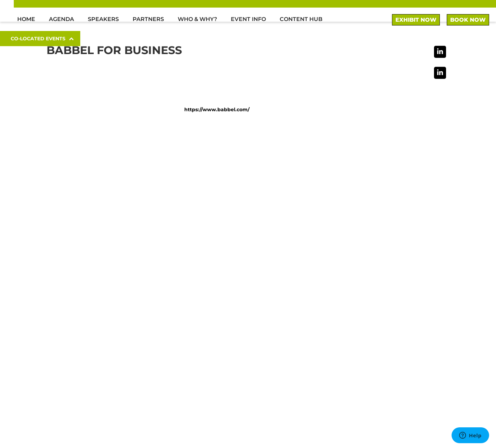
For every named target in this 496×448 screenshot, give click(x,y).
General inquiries (354, 356)
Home (26, 19)
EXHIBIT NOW (416, 20)
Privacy (429, 414)
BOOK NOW (468, 20)
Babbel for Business (114, 50)
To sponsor (346, 332)
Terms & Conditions (382, 414)
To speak (343, 340)
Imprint (335, 414)
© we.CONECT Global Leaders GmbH (89, 434)
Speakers (103, 19)
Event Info (248, 19)
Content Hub (301, 19)
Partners (148, 19)
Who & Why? (197, 19)
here (158, 363)
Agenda (61, 19)
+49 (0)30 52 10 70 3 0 (355, 304)
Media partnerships (358, 348)
